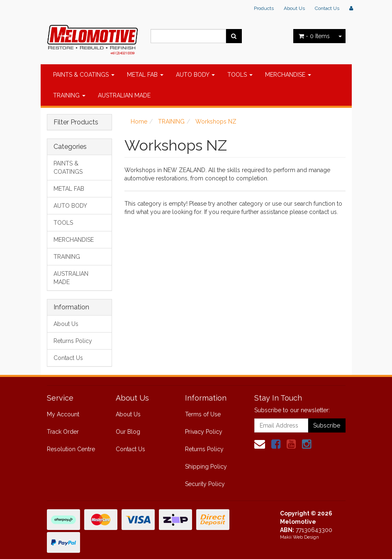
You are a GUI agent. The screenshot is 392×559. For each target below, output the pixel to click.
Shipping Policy (206, 467)
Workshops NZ (216, 122)
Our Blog (128, 432)
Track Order (63, 432)
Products (264, 8)
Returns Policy (73, 341)
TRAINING (69, 95)
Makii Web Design (299, 537)
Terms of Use (203, 414)
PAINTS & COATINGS (84, 75)
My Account (63, 414)
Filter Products (76, 122)
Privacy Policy (204, 432)
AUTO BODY (195, 75)
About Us (294, 8)
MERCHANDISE (288, 75)
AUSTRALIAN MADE (124, 95)
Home (139, 122)
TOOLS (240, 75)
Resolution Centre (71, 449)
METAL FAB (145, 75)
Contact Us (327, 8)
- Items (314, 36)
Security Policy (205, 484)
